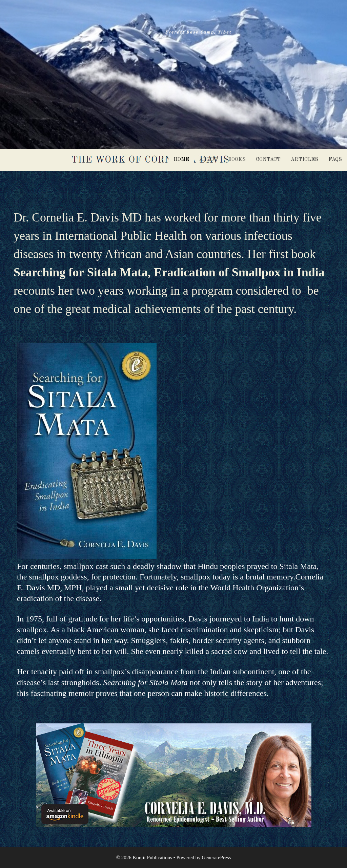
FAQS (335, 160)
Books (237, 160)
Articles (304, 160)
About (209, 160)
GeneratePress (217, 858)
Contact (268, 160)
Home (181, 160)
